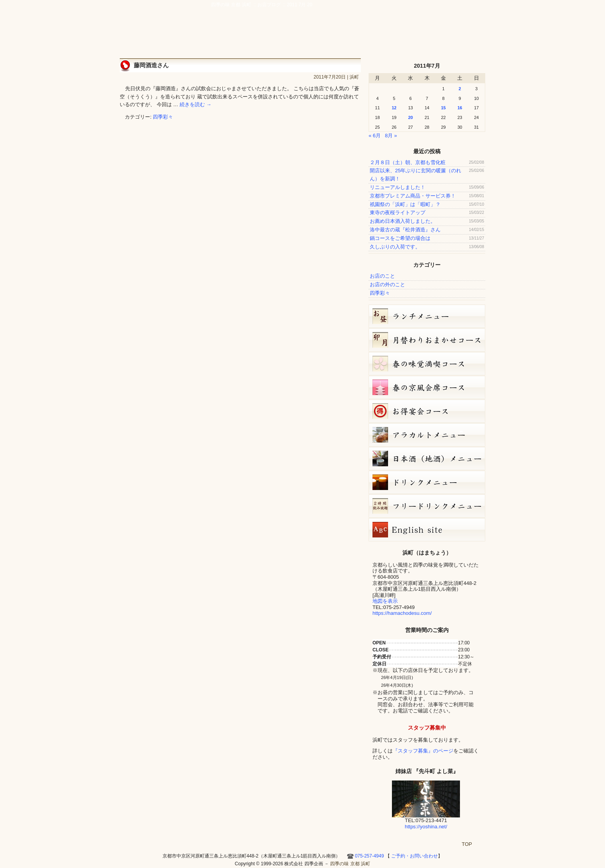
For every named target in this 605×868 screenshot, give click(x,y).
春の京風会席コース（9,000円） (427, 387)
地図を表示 (385, 601)
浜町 (354, 77)
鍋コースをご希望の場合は (400, 238)
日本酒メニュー (427, 458)
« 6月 (375, 136)
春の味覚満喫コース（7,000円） (427, 364)
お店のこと (382, 276)
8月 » (391, 136)
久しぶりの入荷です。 (395, 247)
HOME (476, 36)
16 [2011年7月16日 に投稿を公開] (460, 108)
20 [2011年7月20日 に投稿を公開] (411, 117)
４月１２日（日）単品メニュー (427, 435)
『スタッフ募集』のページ (423, 751)
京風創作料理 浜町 (274, 36)
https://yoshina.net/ (426, 827)
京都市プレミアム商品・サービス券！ (413, 196)
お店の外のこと (387, 284)
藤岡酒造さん (151, 65)
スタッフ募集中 (427, 728)
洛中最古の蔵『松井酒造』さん (405, 230)
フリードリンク (427, 506)
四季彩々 (163, 117)
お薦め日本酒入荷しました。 (403, 221)
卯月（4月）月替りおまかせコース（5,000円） (427, 340)
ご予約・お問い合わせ (448, 17)
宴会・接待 (315, 36)
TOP (467, 844)
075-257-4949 (370, 856)
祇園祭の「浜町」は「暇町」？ (405, 204)
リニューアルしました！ (398, 187)
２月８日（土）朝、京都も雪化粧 (408, 162)
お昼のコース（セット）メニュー (427, 316)
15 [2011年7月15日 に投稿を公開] (443, 108)
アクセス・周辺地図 (352, 36)
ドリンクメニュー (427, 482)
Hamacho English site (454, 36)
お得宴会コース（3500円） (427, 411)
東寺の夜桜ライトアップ (398, 213)
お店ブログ (422, 36)
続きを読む (196, 104)
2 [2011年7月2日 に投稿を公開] (460, 89)
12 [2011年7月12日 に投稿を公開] (394, 108)
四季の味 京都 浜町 (157, 27)
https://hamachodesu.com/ (402, 613)
